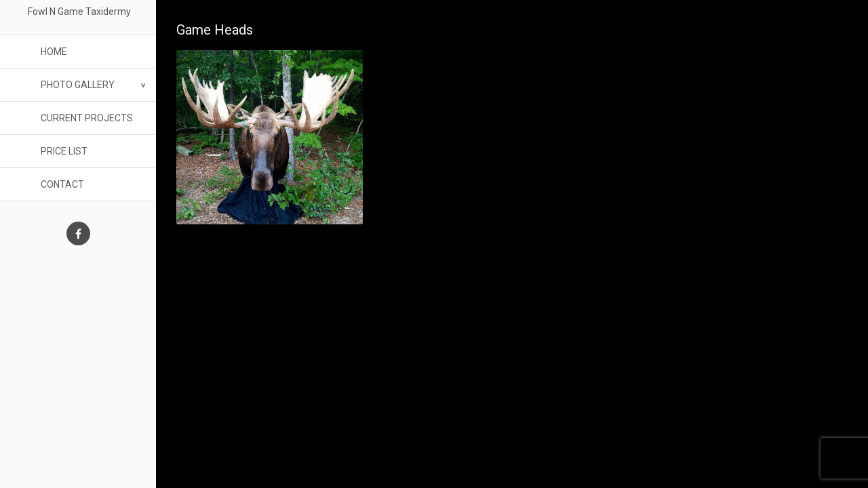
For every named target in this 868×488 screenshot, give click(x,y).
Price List (64, 151)
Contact (62, 184)
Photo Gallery (78, 85)
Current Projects (87, 118)
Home (54, 52)
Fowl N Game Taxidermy (78, 12)
